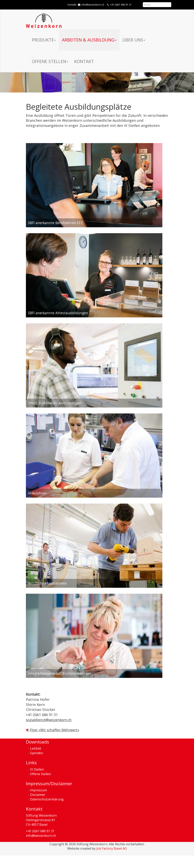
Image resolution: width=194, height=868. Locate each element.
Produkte (44, 40)
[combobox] (157, 5)
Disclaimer (38, 795)
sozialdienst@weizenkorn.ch (50, 721)
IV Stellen (37, 770)
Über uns (134, 40)
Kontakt (84, 61)
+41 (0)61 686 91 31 (121, 5)
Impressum (38, 791)
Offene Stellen (50, 61)
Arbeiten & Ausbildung (89, 40)
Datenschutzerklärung (47, 800)
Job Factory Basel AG (112, 849)
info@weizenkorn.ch (93, 5)
